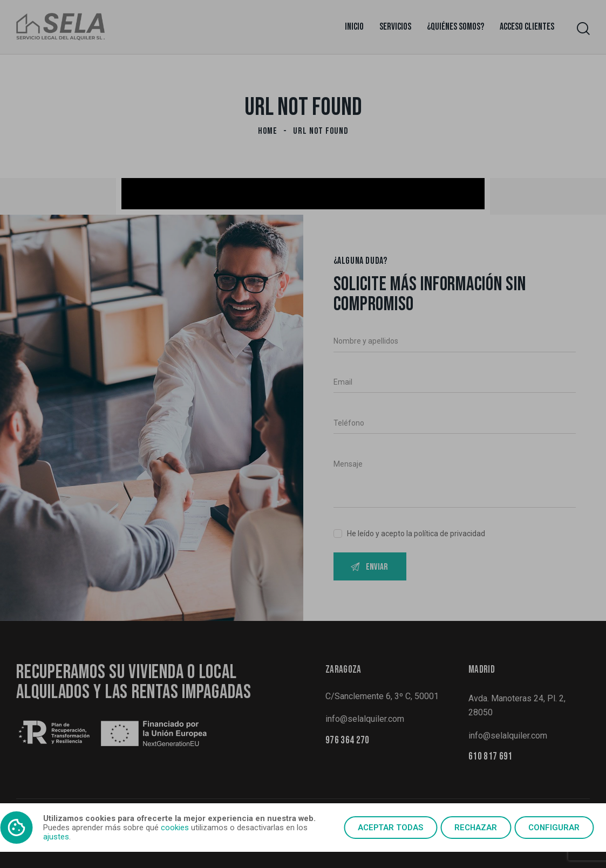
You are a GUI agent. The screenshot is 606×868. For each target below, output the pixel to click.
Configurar (554, 828)
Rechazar (476, 828)
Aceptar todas (390, 828)
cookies (175, 828)
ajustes (56, 837)
